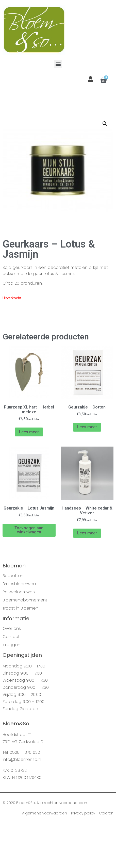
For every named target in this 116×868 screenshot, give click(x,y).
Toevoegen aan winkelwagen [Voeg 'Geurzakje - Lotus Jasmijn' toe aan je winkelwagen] (29, 573)
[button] (58, 64)
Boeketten (13, 619)
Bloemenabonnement (25, 644)
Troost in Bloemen (20, 652)
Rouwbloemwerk (19, 635)
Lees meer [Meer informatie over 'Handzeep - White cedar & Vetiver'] (87, 576)
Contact (11, 680)
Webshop (24, 126)
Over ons (12, 672)
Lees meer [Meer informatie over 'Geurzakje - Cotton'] (87, 470)
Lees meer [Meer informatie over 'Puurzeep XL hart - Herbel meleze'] (29, 475)
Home (8, 126)
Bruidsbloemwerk (19, 627)
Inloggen (11, 688)
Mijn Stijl (42, 126)
